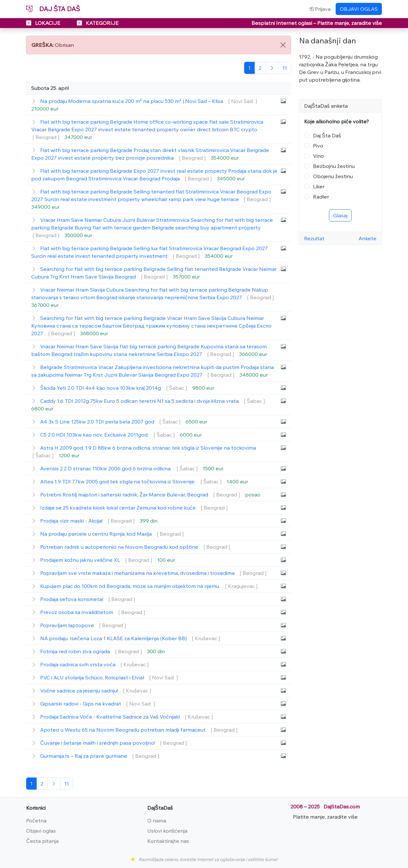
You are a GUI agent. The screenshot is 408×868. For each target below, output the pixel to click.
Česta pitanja (42, 841)
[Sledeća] (272, 68)
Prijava (320, 9)
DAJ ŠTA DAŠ (53, 9)
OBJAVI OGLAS (359, 9)
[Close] (283, 45)
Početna (36, 821)
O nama (157, 821)
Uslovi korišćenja (167, 831)
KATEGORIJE (98, 23)
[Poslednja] (285, 68)
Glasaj (340, 215)
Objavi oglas (41, 831)
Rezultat (314, 238)
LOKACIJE (44, 23)
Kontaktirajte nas (168, 841)
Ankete (368, 238)
